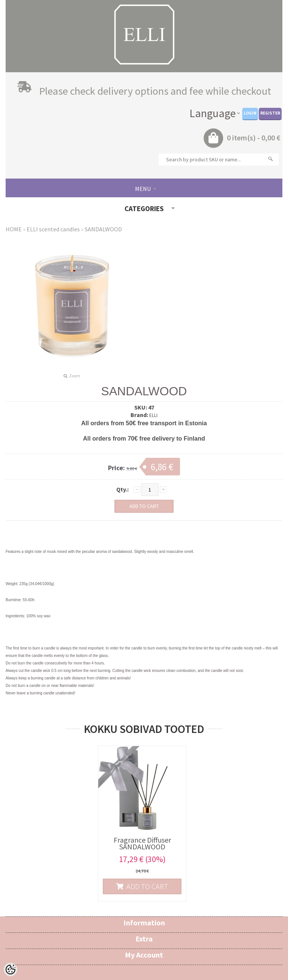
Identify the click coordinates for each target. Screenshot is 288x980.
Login (250, 113)
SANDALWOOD (103, 229)
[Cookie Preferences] (10, 970)
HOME (14, 229)
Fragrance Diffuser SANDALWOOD (142, 843)
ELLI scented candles (53, 229)
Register (270, 113)
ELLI (153, 415)
